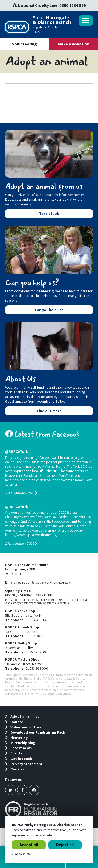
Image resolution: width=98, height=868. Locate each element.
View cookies (21, 854)
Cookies (15, 769)
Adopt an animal (22, 716)
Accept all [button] (29, 845)
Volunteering (24, 44)
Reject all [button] (65, 845)
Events (14, 753)
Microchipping (20, 743)
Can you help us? (49, 310)
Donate (14, 722)
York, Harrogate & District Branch (38, 25)
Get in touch (19, 759)
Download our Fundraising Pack (35, 732)
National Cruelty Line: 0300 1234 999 (49, 5)
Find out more (49, 411)
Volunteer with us (23, 727)
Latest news (18, 748)
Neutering (17, 737)
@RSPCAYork (17, 451)
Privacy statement (24, 764)
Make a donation (74, 44)
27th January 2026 (21, 493)
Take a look (49, 213)
